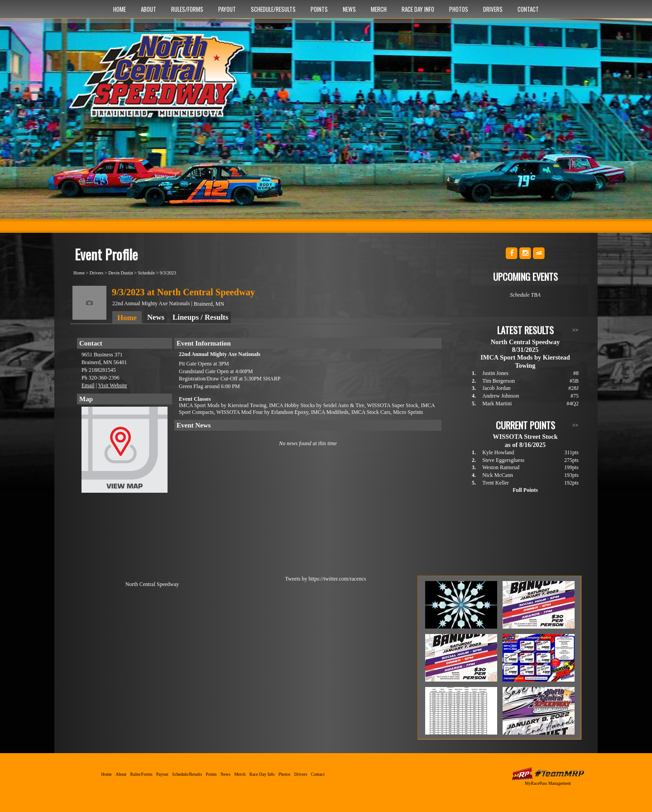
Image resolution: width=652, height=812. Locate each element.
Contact (528, 9)
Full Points (525, 490)
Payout (227, 9)
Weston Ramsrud (501, 467)
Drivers (493, 9)
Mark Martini (497, 404)
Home (120, 9)
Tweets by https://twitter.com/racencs (326, 579)
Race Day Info (418, 9)
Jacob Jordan (496, 388)
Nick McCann (498, 475)
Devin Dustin (121, 273)
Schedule (146, 273)
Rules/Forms (187, 9)
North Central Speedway (160, 80)
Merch (379, 9)
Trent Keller (496, 483)
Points (319, 9)
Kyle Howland (498, 452)
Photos (459, 9)
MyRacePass (548, 774)
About (149, 9)
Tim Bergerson (499, 381)
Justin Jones (495, 373)
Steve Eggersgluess (503, 460)
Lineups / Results (200, 317)
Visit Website (113, 385)
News (349, 9)
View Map (125, 452)
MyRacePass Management (548, 783)
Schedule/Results (273, 9)
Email (88, 385)
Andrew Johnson (501, 396)
